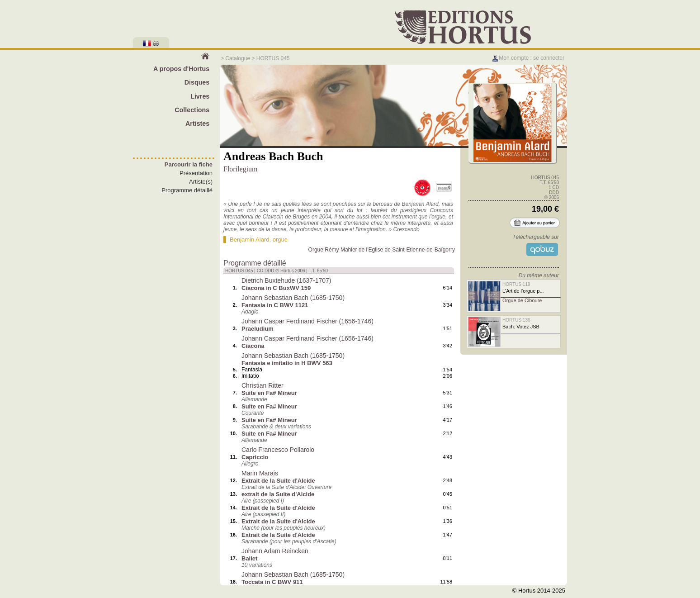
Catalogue (238, 58)
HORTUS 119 (516, 284)
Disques (197, 82)
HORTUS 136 (516, 320)
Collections (192, 110)
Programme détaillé (187, 190)
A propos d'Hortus (181, 69)
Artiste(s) (201, 182)
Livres (200, 96)
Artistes (197, 123)
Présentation (196, 173)
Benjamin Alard (249, 240)
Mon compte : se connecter (528, 58)
